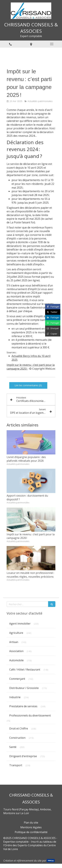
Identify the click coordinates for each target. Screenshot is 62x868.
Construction (17, 738)
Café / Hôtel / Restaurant (25, 670)
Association (16, 651)
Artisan (14, 642)
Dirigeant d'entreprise (23, 756)
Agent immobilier (20, 624)
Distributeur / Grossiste (24, 688)
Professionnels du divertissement (30, 715)
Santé (13, 747)
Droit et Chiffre (19, 728)
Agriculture (16, 633)
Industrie (15, 697)
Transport (16, 765)
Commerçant (17, 679)
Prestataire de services (23, 706)
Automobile (16, 660)
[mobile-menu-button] (52, 44)
